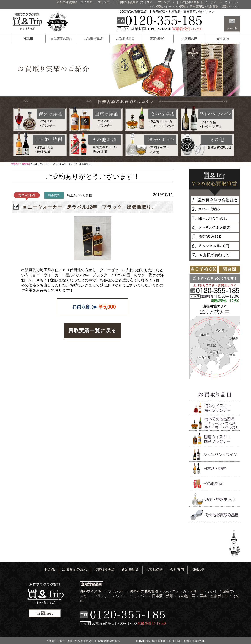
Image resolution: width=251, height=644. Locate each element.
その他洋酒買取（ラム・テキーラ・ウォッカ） (209, 2)
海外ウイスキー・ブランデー (103, 591)
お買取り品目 (125, 39)
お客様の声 (189, 39)
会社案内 (223, 39)
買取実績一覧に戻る (93, 331)
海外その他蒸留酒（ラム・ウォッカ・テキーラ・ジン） (174, 591)
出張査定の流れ (61, 39)
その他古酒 (187, 596)
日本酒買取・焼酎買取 (204, 6)
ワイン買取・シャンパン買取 (168, 6)
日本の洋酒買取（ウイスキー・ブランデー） (147, 2)
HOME (28, 39)
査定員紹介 (158, 39)
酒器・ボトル (231, 6)
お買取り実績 (93, 39)
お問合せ (198, 569)
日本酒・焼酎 (163, 596)
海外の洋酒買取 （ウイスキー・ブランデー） (86, 2)
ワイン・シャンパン (132, 596)
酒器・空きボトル (214, 596)
